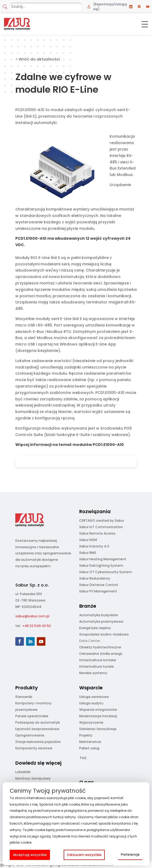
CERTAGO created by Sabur (102, 521)
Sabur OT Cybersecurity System (106, 572)
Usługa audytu (91, 703)
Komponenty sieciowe (34, 748)
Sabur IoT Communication (101, 527)
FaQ (83, 758)
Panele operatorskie (32, 716)
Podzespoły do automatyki (38, 722)
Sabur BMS (88, 553)
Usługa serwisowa (94, 697)
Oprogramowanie (30, 735)
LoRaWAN (23, 772)
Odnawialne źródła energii (101, 654)
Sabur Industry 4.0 (94, 546)
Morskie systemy (93, 673)
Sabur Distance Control (99, 585)
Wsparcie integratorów (98, 710)
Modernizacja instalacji (98, 716)
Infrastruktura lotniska (98, 660)
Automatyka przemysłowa (101, 621)
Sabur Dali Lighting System (101, 565)
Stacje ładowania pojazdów (38, 742)
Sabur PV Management (98, 591)
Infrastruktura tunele (97, 666)
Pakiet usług (89, 748)
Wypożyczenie (91, 722)
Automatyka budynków (99, 615)
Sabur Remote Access (97, 533)
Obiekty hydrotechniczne (100, 647)
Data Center (90, 641)
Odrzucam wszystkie (84, 855)
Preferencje (130, 854)
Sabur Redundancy (95, 578)
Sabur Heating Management (103, 559)
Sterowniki (24, 697)
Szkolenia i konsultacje (98, 729)
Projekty (86, 735)
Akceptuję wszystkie (30, 855)
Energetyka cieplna (95, 628)
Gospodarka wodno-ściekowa (104, 634)
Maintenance (90, 742)
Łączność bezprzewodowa (37, 729)
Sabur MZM (88, 540)
